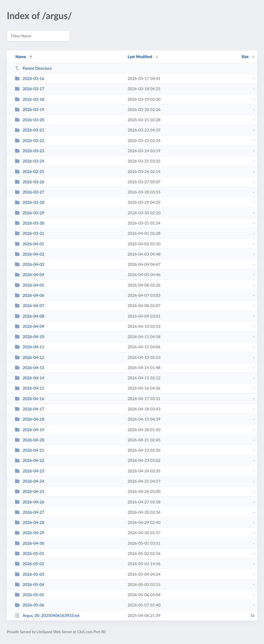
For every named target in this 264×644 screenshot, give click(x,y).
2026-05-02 (29, 564)
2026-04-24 (29, 481)
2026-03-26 (29, 182)
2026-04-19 (29, 430)
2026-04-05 (29, 285)
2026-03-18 (29, 99)
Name (21, 56)
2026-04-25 (29, 491)
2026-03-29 (29, 213)
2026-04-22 (29, 460)
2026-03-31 (29, 233)
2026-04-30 (29, 543)
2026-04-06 (29, 295)
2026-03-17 (29, 89)
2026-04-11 (29, 347)
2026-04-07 (29, 305)
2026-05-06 (29, 605)
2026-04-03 (29, 264)
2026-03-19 (29, 109)
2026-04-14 (29, 378)
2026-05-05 (29, 595)
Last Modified (140, 56)
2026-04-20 (29, 440)
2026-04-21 (29, 450)
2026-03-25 (29, 171)
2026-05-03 (29, 574)
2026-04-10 (29, 337)
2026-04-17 (29, 409)
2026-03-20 (29, 120)
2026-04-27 (29, 512)
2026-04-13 (29, 368)
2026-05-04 (29, 584)
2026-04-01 (29, 244)
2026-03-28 (29, 202)
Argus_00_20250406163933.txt (47, 615)
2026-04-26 (29, 502)
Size (245, 56)
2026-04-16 (29, 399)
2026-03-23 (29, 151)
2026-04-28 (29, 522)
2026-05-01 (29, 553)
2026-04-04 (29, 274)
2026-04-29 (29, 533)
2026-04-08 (29, 316)
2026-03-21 (29, 130)
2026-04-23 (29, 471)
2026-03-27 (29, 192)
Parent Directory (33, 68)
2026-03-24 (29, 161)
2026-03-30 (29, 223)
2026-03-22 (29, 140)
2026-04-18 (29, 419)
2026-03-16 (29, 78)
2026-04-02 (29, 254)
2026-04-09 (29, 326)
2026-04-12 (29, 357)
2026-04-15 (29, 388)
